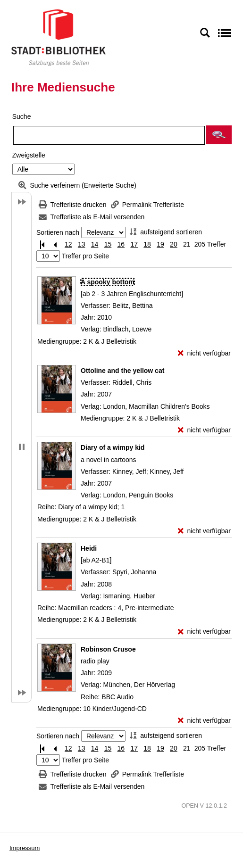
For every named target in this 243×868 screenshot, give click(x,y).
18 (147, 244)
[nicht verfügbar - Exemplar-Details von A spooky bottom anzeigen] (204, 353)
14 (95, 244)
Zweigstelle (29, 155)
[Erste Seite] (42, 244)
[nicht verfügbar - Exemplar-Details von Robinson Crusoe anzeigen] (204, 721)
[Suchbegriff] (109, 135)
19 (160, 244)
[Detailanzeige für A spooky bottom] (108, 282)
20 (174, 244)
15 (108, 244)
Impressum (25, 848)
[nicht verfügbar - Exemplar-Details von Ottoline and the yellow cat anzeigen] (204, 430)
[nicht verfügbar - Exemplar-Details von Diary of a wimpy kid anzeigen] (204, 531)
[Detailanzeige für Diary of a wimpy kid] (113, 447)
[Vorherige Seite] (55, 244)
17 (134, 244)
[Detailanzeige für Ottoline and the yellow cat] (122, 371)
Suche (22, 116)
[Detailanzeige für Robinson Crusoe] (108, 649)
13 (82, 244)
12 (68, 244)
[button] (219, 135)
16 (121, 244)
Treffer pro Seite (85, 256)
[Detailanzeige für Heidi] (89, 548)
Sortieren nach (58, 232)
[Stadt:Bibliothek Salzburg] (59, 37)
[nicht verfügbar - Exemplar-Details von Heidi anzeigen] (204, 632)
